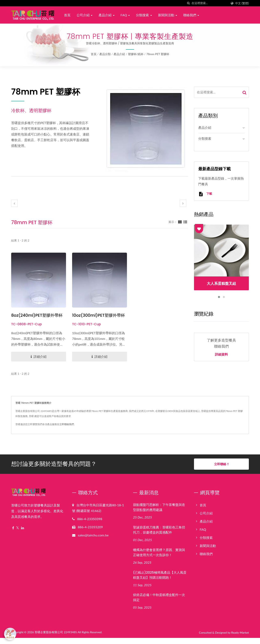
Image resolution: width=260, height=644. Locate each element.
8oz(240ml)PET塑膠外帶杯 (38, 315)
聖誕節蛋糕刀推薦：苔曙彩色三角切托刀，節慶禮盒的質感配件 (159, 536)
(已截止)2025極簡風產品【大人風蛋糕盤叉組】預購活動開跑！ (160, 581)
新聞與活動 (168, 15)
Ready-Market (240, 639)
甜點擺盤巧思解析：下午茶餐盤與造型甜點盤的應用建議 (159, 513)
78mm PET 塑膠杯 (158, 54)
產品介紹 (106, 15)
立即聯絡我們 (67, 430)
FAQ (125, 15)
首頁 (67, 15)
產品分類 (105, 54)
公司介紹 (84, 15)
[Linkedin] (23, 534)
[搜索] (188, 3)
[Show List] (185, 222)
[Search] (210, 3)
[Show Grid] (180, 222)
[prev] (14, 203)
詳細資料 (221, 355)
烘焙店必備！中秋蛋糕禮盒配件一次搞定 (159, 604)
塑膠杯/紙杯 (136, 54)
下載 (205, 194)
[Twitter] (18, 534)
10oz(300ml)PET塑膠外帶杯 (98, 318)
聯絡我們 (191, 15)
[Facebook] (13, 534)
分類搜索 (144, 15)
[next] (183, 203)
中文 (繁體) (242, 3)
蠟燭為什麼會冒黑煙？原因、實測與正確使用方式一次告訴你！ (159, 559)
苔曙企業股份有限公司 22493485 (56, 638)
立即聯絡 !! (221, 470)
